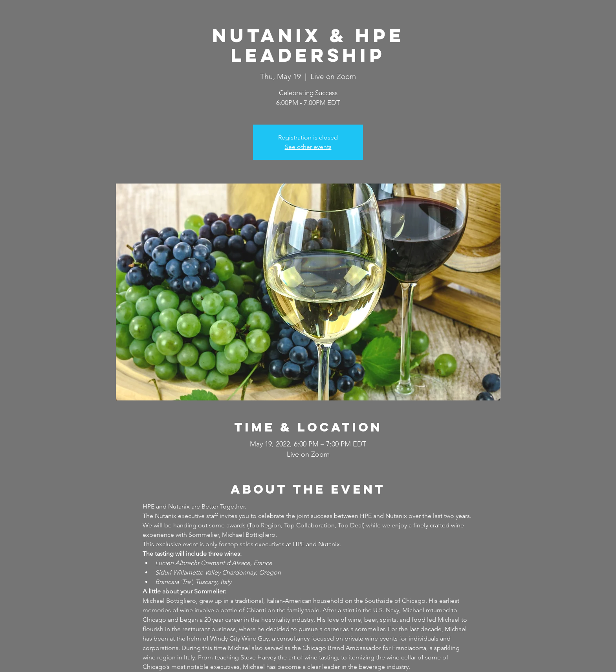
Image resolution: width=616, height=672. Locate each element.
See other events (308, 147)
